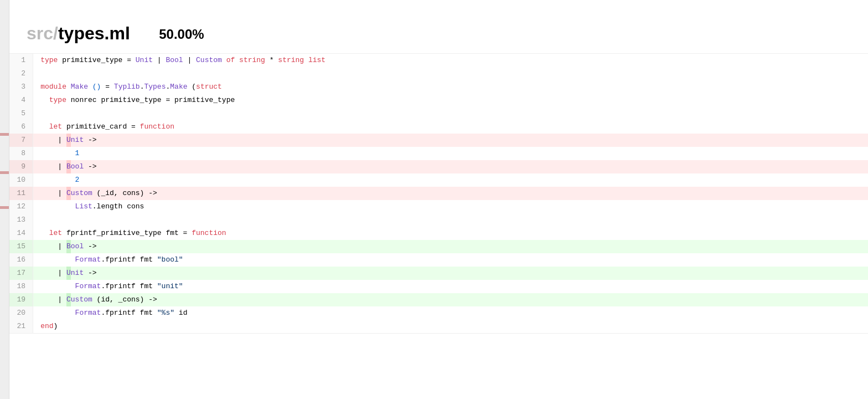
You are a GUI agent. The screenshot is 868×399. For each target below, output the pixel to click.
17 (22, 273)
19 (22, 300)
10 (22, 180)
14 (22, 233)
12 (22, 206)
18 (22, 286)
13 (22, 220)
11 (22, 193)
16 (22, 260)
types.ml (78, 33)
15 (22, 246)
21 (22, 326)
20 (22, 313)
